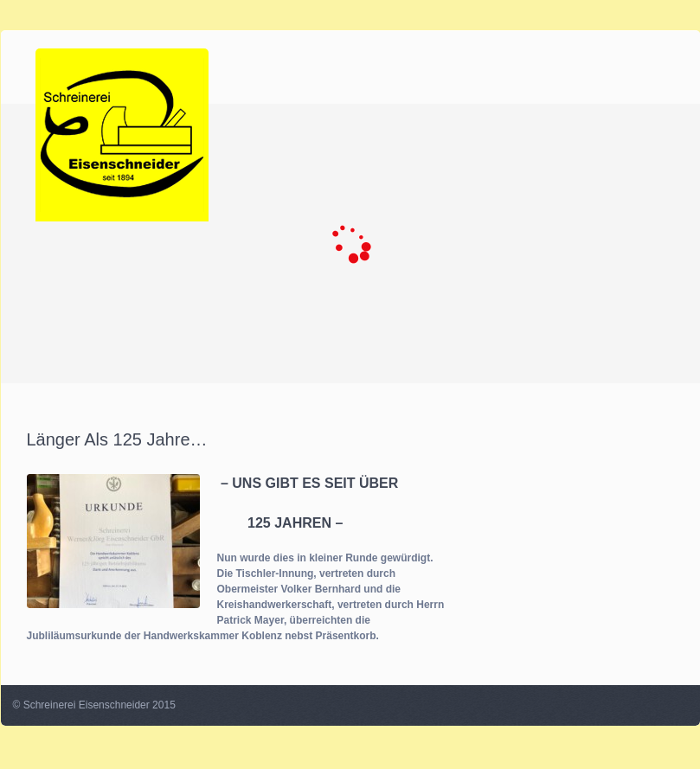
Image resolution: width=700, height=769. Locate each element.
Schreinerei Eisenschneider (87, 705)
